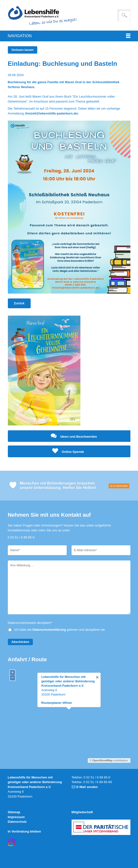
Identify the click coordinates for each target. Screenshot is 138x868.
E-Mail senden (87, 787)
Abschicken (20, 642)
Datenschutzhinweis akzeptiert (30, 623)
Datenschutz (17, 822)
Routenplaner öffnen (57, 703)
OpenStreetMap (103, 760)
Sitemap (14, 812)
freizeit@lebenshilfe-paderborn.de (51, 113)
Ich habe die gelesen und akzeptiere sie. (60, 630)
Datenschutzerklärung (49, 630)
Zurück (19, 303)
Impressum (16, 817)
